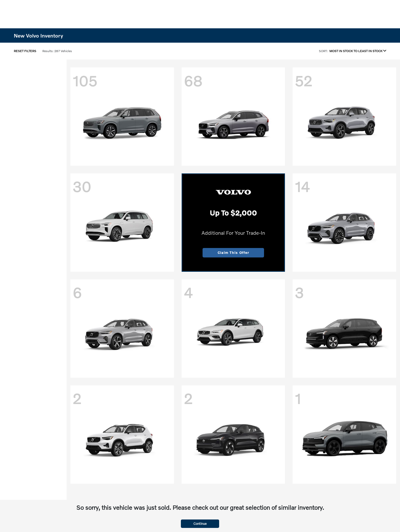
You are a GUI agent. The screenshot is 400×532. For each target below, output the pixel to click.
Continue (200, 524)
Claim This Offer (233, 253)
